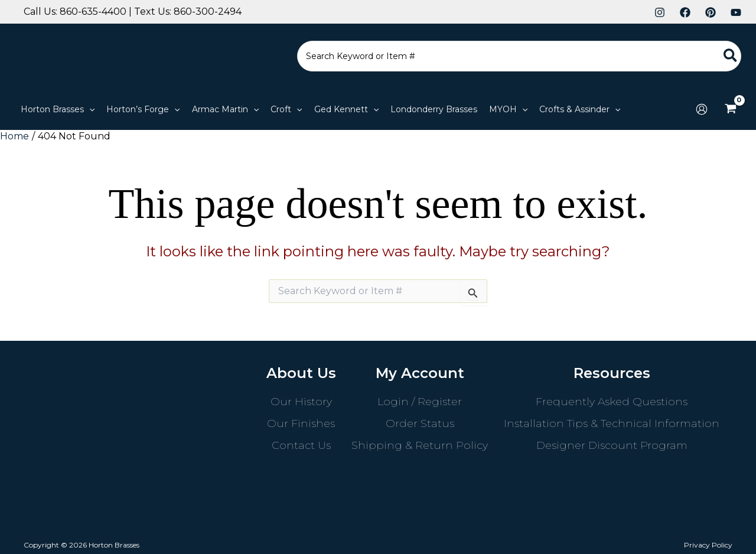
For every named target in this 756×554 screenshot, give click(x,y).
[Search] (731, 56)
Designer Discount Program (612, 445)
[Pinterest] (711, 12)
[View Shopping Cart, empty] (730, 109)
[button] (89, 109)
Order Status (420, 423)
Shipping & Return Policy (420, 445)
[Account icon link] (702, 109)
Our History (301, 402)
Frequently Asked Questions (612, 402)
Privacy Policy (708, 545)
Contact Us (301, 445)
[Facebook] (685, 12)
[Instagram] (660, 12)
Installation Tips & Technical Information (612, 423)
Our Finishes (301, 423)
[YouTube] (736, 12)
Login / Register (420, 402)
